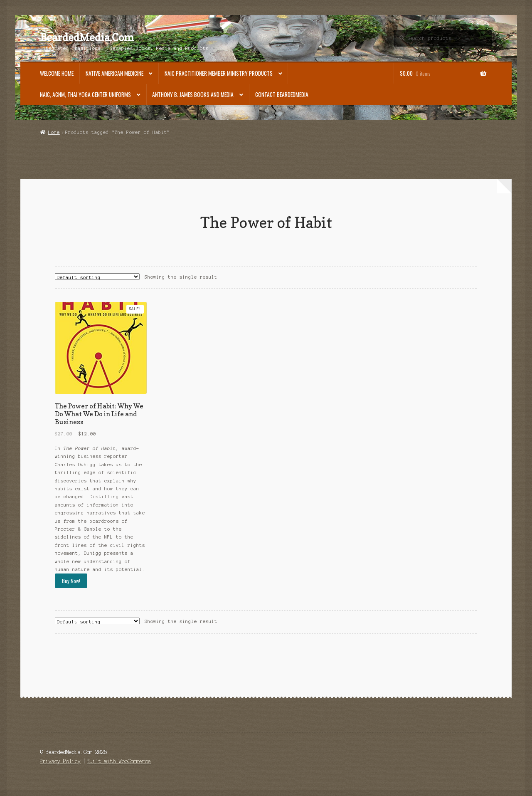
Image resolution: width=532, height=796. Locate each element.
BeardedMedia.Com (87, 37)
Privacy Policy (60, 761)
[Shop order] (97, 277)
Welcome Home (57, 73)
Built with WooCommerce (119, 761)
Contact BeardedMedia (282, 94)
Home (54, 132)
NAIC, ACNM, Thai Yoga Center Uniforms (85, 94)
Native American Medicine (115, 73)
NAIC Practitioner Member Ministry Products (219, 73)
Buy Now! (71, 581)
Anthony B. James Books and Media (193, 94)
